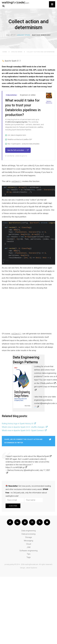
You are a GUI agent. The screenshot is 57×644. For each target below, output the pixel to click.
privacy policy (9, 564)
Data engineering (29, 531)
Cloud (29, 544)
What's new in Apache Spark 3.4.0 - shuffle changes (23, 427)
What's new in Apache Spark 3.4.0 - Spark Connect (23, 430)
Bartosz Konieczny (41, 35)
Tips (29, 554)
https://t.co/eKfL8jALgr (15, 467)
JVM (29, 547)
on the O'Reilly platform (44, 383)
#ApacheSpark (43, 456)
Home (5, 52)
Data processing (28, 534)
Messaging (28, 541)
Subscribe (13, 506)
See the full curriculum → (17, 150)
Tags (29, 557)
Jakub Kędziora (31, 568)
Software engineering (28, 551)
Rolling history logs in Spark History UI (18, 424)
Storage (29, 537)
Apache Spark (24, 35)
